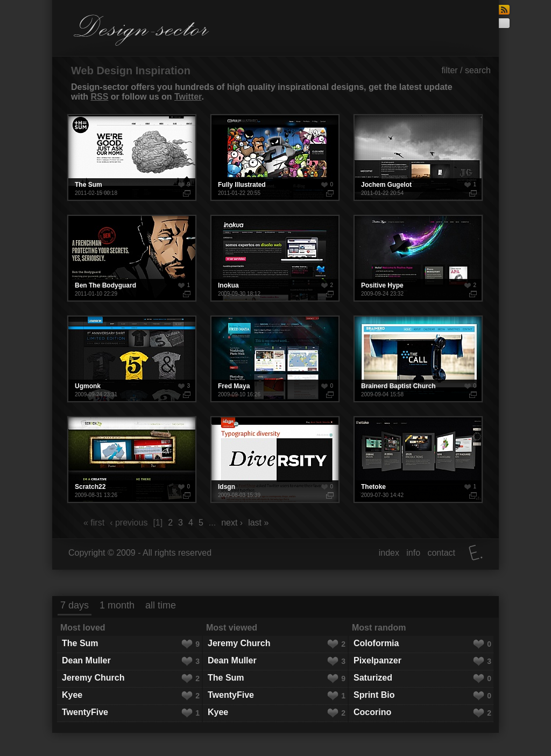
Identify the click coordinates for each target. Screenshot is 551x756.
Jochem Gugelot (418, 157)
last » (258, 523)
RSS (99, 97)
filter (449, 70)
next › (232, 523)
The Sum (132, 157)
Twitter (188, 97)
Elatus (476, 553)
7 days (75, 605)
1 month (117, 605)
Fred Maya (275, 359)
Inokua (275, 258)
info (413, 553)
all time (161, 605)
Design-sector (142, 30)
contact (441, 553)
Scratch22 (132, 460)
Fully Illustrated (275, 157)
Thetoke (418, 460)
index (389, 553)
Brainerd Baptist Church (418, 359)
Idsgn (275, 460)
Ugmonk (132, 359)
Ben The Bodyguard (132, 258)
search (478, 70)
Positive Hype (418, 258)
